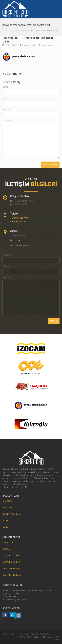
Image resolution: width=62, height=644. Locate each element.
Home (15, 31)
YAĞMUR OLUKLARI (11, 562)
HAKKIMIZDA (9, 508)
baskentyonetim (31, 45)
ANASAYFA (7, 501)
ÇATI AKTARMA (10, 543)
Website (6, 109)
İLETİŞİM (6, 527)
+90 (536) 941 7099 (19, 218)
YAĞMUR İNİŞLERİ (11, 556)
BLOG (5, 521)
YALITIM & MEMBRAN (12, 575)
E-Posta (6, 266)
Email (5, 98)
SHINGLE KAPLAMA (11, 569)
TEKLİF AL (46, 637)
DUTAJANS (45, 634)
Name (5, 87)
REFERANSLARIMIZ (11, 514)
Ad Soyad (7, 255)
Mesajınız (7, 278)
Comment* (7, 121)
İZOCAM (6, 549)
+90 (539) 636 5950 (19, 221)
